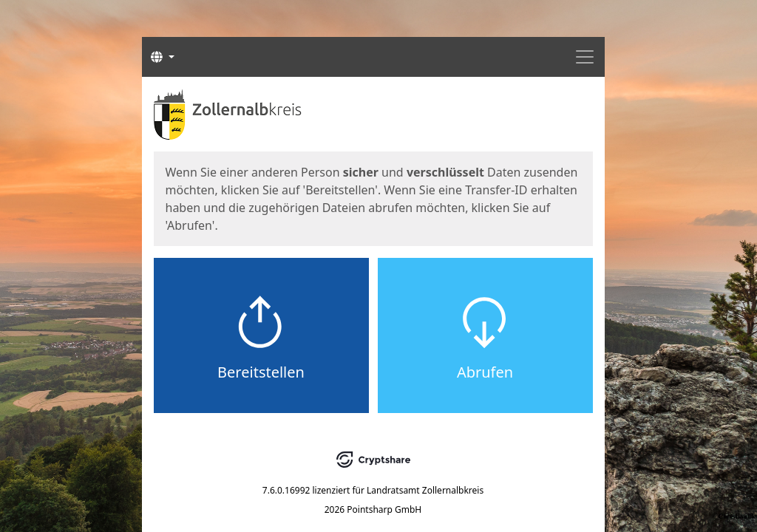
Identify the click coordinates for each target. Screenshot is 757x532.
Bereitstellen (261, 372)
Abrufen (485, 372)
